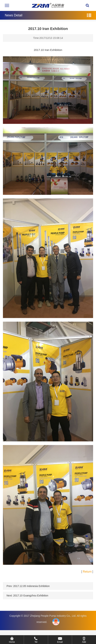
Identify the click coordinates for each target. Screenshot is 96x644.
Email (60, 642)
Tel (36, 642)
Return (87, 574)
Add (84, 642)
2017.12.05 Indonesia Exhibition (31, 588)
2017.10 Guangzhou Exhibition (31, 598)
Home (12, 642)
